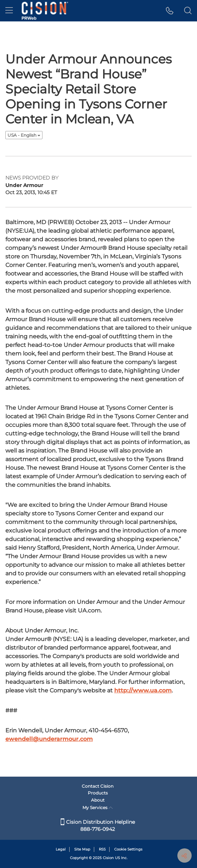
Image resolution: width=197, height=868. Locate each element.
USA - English (24, 135)
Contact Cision (98, 786)
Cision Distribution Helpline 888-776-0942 (98, 826)
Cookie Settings (128, 849)
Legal (61, 849)
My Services (98, 808)
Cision (108, 858)
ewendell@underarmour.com (49, 739)
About (98, 800)
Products (98, 793)
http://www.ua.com (143, 690)
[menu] (9, 11)
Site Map (82, 849)
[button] (170, 11)
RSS (102, 849)
